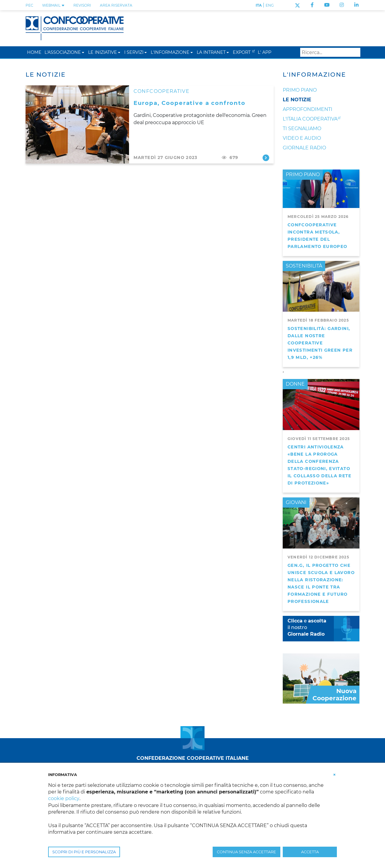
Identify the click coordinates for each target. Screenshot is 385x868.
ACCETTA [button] (310, 852)
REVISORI (82, 5)
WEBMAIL (53, 5)
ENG (270, 5)
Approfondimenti (308, 109)
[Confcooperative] (75, 28)
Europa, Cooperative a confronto (189, 103)
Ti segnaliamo (302, 128)
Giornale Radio (304, 148)
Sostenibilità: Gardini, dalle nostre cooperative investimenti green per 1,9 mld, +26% (320, 343)
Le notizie (297, 100)
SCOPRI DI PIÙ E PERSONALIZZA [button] (84, 852)
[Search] (330, 52)
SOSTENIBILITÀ (304, 266)
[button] (83, 52)
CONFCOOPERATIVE (162, 91)
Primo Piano (300, 90)
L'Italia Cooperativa (310, 119)
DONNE (295, 384)
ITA (259, 5)
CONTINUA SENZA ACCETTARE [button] (246, 852)
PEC (29, 5)
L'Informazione (314, 75)
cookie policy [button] (64, 798)
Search (355, 52)
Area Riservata (116, 5)
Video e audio (302, 138)
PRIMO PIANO (303, 174)
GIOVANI (296, 502)
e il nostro (307, 627)
